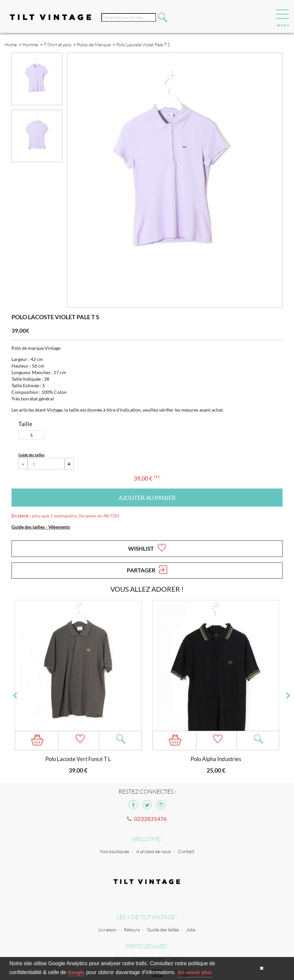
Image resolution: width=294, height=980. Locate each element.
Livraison (108, 930)
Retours (132, 930)
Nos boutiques (114, 851)
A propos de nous (154, 851)
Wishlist (147, 548)
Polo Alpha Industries (216, 759)
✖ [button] (262, 968)
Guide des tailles (163, 930)
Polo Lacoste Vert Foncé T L (78, 759)
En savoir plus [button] (195, 972)
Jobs (191, 930)
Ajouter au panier (147, 498)
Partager (147, 570)
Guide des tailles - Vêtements (41, 527)
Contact (186, 851)
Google (76, 972)
